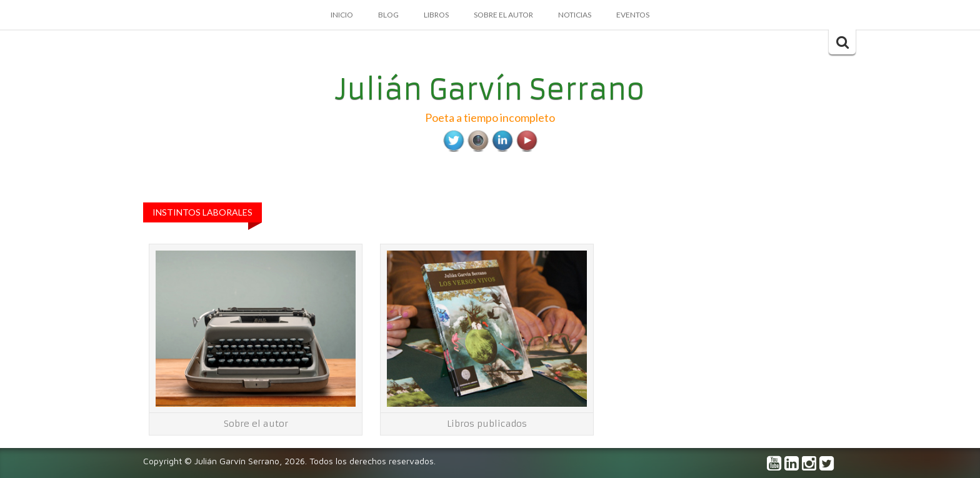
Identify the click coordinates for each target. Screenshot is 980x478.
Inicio (342, 15)
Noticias (575, 15)
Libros (436, 15)
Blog (388, 15)
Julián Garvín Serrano (490, 89)
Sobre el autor (503, 15)
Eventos (633, 15)
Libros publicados (487, 424)
